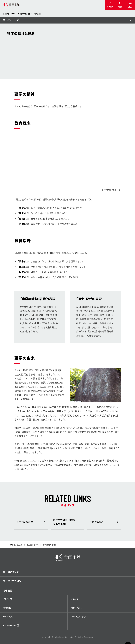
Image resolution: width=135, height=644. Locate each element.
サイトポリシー (9, 625)
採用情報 (7, 608)
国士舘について (9, 14)
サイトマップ (8, 617)
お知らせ (74, 599)
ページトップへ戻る (128, 638)
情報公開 (38, 14)
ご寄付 (6, 599)
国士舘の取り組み (25, 14)
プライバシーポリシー (80, 617)
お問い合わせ (76, 608)
